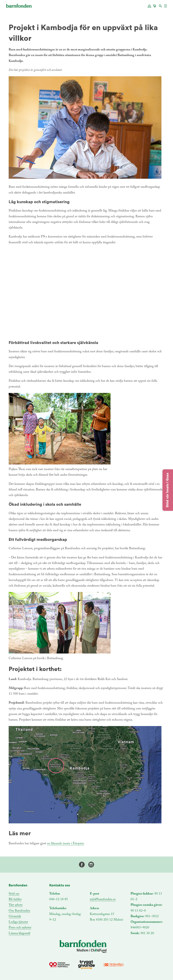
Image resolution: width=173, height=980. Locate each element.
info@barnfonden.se (103, 899)
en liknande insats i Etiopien (65, 844)
